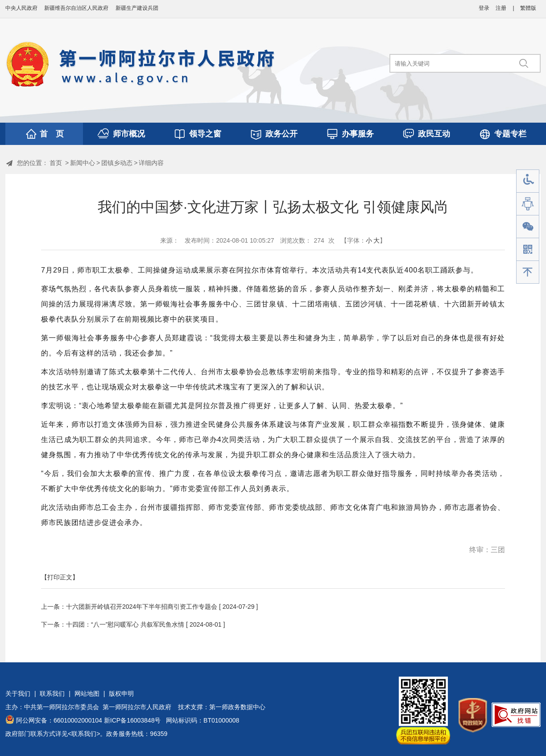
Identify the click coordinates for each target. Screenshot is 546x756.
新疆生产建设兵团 (137, 8)
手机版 (528, 250)
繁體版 (528, 8)
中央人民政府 (21, 8)
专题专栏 (510, 134)
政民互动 (434, 134)
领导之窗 (205, 134)
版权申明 (121, 694)
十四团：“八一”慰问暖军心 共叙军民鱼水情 (125, 624)
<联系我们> (84, 734)
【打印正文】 (60, 577)
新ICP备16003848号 (132, 720)
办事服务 (358, 134)
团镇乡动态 (117, 163)
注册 (501, 8)
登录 (484, 8)
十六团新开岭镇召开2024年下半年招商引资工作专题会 (142, 607)
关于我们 (18, 694)
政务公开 (281, 134)
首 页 (52, 134)
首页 (56, 163)
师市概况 (129, 134)
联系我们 (52, 694)
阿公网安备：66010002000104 (59, 720)
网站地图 (87, 694)
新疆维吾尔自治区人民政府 (76, 8)
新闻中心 (83, 163)
